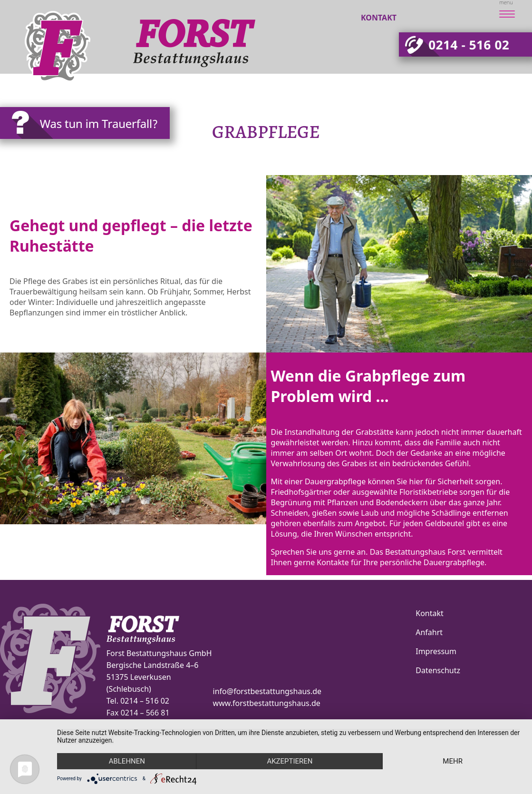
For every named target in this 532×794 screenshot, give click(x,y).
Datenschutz (438, 670)
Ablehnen (127, 761)
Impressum (436, 651)
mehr (453, 761)
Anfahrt (429, 632)
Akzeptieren (290, 761)
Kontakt (379, 18)
